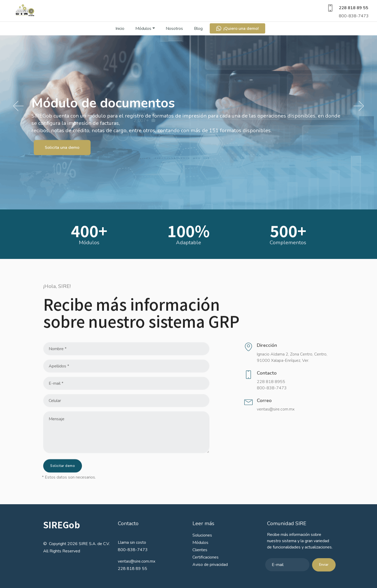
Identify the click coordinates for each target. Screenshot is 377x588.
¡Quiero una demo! (237, 34)
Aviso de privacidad (210, 571)
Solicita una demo (62, 154)
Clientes (200, 556)
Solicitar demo (63, 471)
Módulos (143, 34)
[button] (18, 106)
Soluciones (202, 541)
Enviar (324, 570)
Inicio (120, 34)
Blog (198, 34)
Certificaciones (206, 563)
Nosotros (174, 34)
